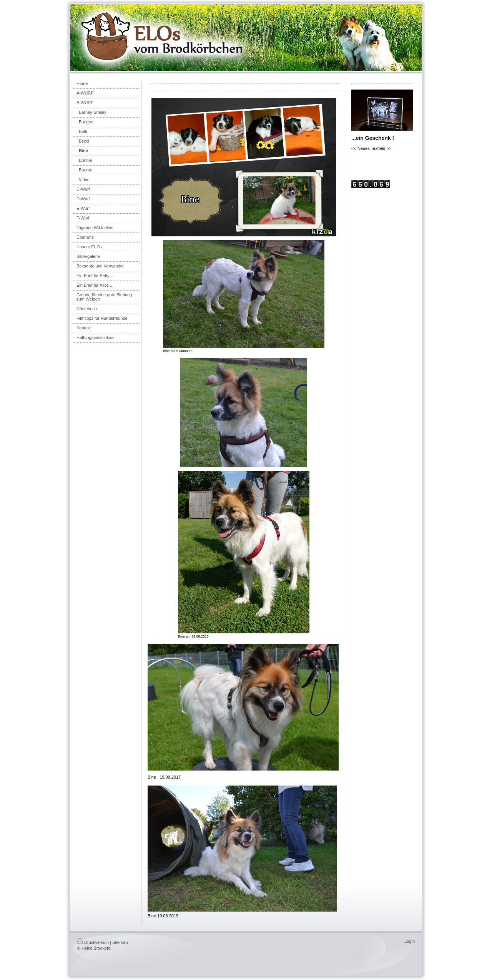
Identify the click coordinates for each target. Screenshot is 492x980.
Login (410, 941)
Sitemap (120, 942)
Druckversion (93, 942)
